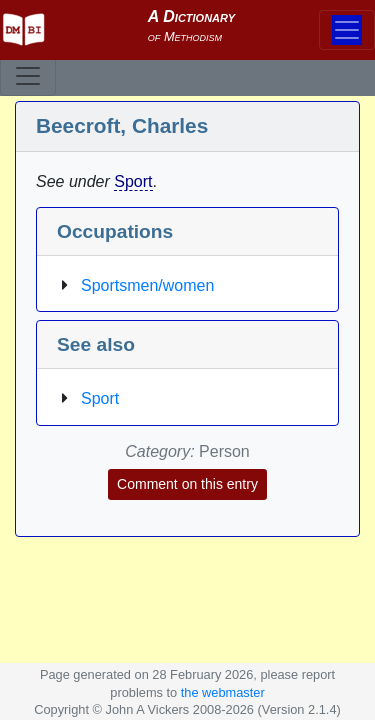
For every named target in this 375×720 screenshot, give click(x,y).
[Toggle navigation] (28, 76)
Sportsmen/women (147, 285)
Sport (133, 181)
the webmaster (223, 692)
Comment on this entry (187, 484)
